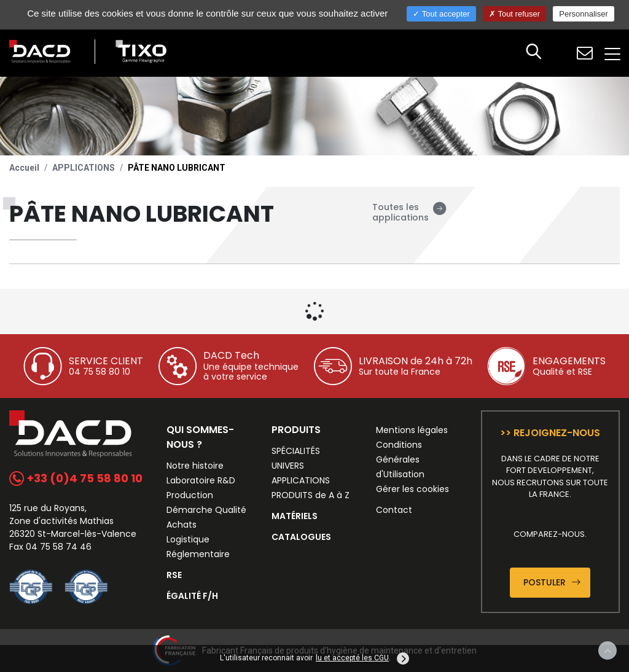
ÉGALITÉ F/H (192, 596)
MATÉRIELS (295, 516)
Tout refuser (514, 14)
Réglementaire (198, 554)
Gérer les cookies (412, 489)
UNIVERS (288, 466)
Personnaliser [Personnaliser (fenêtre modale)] (584, 14)
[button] (534, 53)
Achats (182, 525)
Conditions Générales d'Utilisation (400, 459)
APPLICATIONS (84, 168)
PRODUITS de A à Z (311, 495)
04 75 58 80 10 (100, 372)
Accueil (24, 168)
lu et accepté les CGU (352, 658)
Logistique (188, 539)
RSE (174, 575)
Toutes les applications (409, 212)
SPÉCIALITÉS (296, 451)
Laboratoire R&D (201, 480)
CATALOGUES (301, 537)
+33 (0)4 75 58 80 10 (76, 478)
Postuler (552, 582)
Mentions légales (412, 430)
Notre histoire (195, 466)
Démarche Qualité (206, 510)
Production (190, 495)
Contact (394, 510)
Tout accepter (441, 14)
